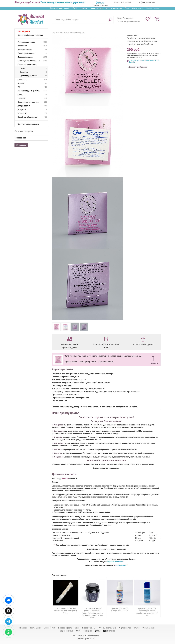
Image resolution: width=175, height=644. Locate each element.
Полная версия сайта (86, 639)
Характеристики (71, 362)
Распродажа (24, 31)
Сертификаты (138, 8)
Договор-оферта (65, 628)
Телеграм (88, 631)
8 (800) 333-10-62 (147, 2)
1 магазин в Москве (100, 5)
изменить (73, 478)
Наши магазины (97, 8)
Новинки (83, 8)
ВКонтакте (109, 631)
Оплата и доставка (114, 8)
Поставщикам (35, 628)
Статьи (137, 628)
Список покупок (24, 131)
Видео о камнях (67, 631)
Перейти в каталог (115, 562)
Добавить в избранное (138, 67)
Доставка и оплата (106, 362)
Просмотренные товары (60, 8)
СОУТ (78, 631)
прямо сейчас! (121, 565)
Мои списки (21, 145)
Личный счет (50, 628)
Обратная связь (149, 628)
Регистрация (128, 18)
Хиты (75, 8)
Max (98, 631)
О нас (127, 8)
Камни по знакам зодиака (28, 124)
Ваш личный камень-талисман (30, 35)
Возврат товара (153, 8)
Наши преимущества (88, 362)
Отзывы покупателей (107, 628)
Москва (101, 2)
